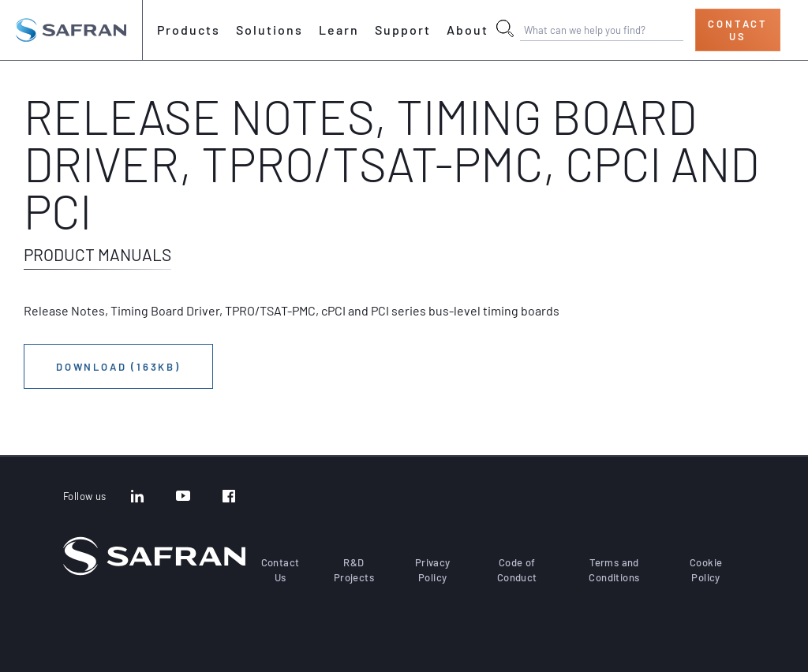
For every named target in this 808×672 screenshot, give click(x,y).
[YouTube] (183, 498)
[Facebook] (229, 498)
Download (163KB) (118, 367)
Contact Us (738, 30)
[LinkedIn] (137, 498)
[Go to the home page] (71, 30)
